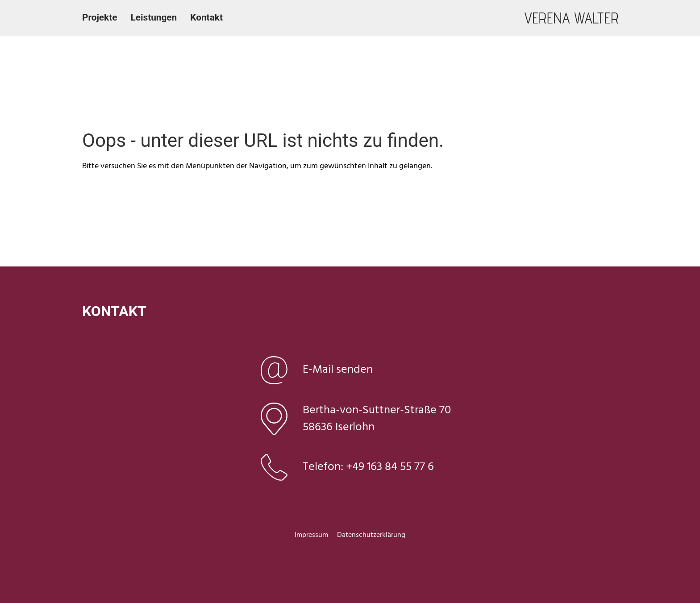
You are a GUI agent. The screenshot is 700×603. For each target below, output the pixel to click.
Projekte (100, 17)
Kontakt (206, 17)
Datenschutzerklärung (371, 535)
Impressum (311, 535)
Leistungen (154, 17)
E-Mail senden (338, 370)
